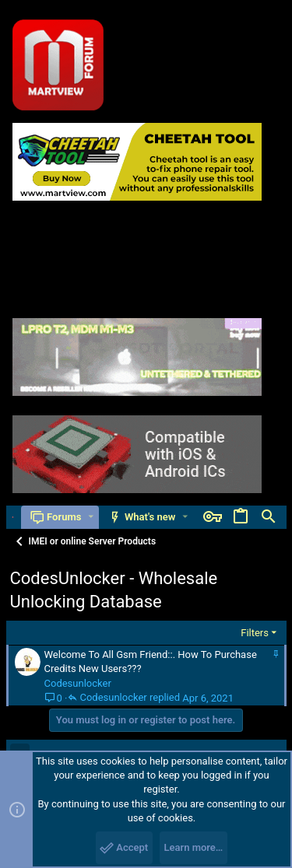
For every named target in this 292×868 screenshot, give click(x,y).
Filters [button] (255, 633)
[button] (91, 517)
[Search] (269, 517)
